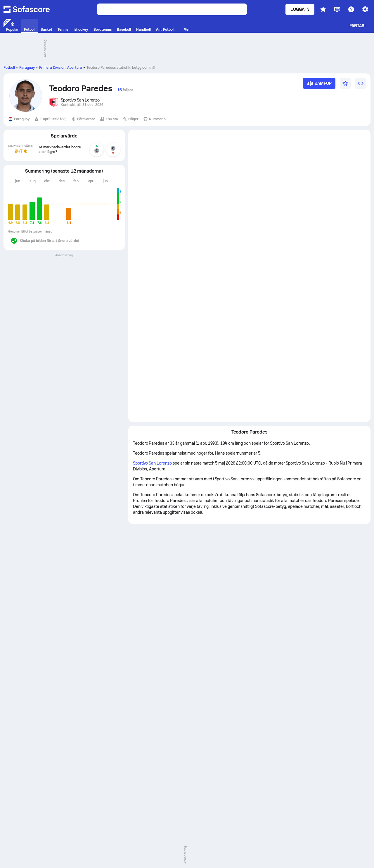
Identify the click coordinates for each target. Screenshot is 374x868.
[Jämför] (319, 85)
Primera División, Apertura (61, 68)
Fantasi (358, 26)
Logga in (300, 9)
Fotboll (9, 68)
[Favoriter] (345, 83)
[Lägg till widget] (361, 83)
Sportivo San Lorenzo (152, 463)
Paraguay (27, 68)
